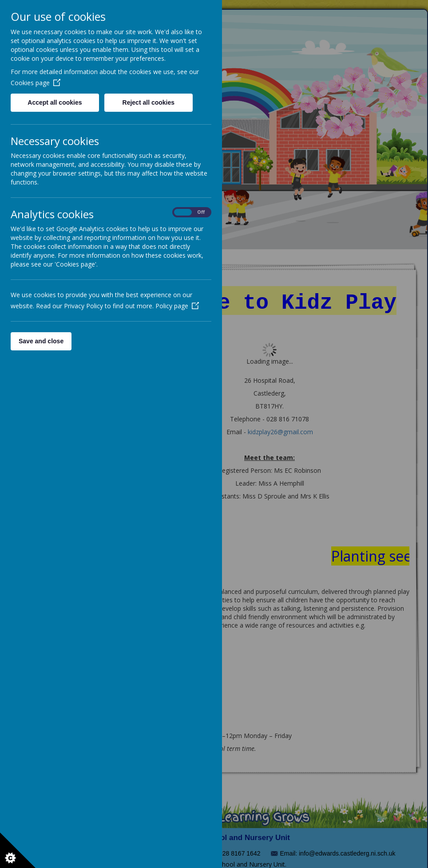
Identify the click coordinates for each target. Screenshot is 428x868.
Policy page (177, 306)
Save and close (41, 341)
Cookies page (36, 83)
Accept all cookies (55, 102)
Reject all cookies (149, 102)
